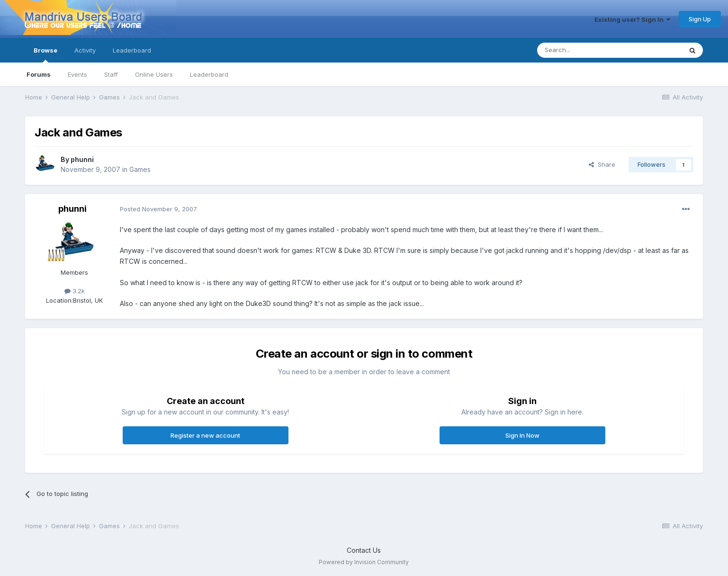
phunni (82, 159)
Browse (45, 54)
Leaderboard (209, 74)
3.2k (75, 291)
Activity (85, 50)
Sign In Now (522, 435)
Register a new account (205, 435)
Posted (158, 209)
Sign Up (700, 19)
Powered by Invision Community (364, 562)
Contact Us (364, 550)
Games (140, 169)
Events (77, 74)
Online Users (154, 74)
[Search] (585, 50)
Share (602, 164)
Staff (111, 74)
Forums (39, 74)
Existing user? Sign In (632, 19)
